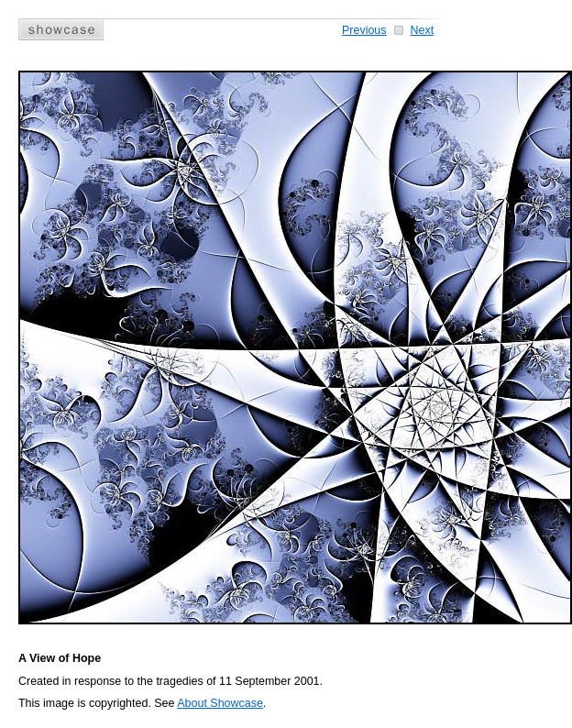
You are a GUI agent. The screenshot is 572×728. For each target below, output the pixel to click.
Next (423, 30)
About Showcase (220, 703)
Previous (364, 30)
